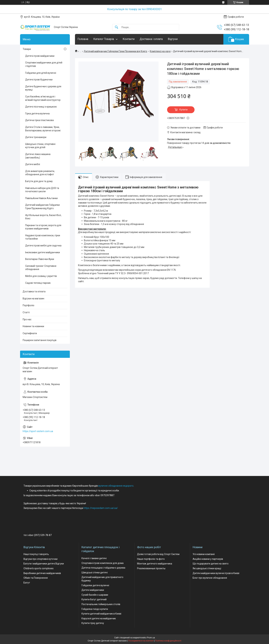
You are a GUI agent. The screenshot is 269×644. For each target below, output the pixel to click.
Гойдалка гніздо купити (95, 609)
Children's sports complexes (39, 568)
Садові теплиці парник (38, 283)
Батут (27, 583)
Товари (27, 49)
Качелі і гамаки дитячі (94, 558)
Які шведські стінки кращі (207, 568)
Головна (83, 39)
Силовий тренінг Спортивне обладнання (41, 268)
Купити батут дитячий (94, 599)
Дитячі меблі (33, 164)
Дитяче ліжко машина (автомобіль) (38, 156)
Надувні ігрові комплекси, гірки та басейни (43, 237)
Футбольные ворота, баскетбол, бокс (43, 217)
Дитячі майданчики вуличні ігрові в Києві (216, 573)
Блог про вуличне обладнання (210, 578)
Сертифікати (30, 333)
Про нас (27, 319)
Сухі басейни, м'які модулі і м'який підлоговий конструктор (43, 98)
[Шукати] (116, 27)
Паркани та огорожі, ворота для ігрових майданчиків (43, 227)
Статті (26, 312)
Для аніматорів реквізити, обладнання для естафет (40, 173)
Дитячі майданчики (93, 590)
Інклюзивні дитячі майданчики (43, 252)
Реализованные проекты (151, 568)
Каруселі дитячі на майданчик (99, 618)
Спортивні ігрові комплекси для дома (103, 563)
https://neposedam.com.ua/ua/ (101, 508)
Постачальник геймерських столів (101, 604)
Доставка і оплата (151, 39)
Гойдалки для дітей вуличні (41, 73)
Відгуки (173, 39)
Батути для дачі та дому (39, 181)
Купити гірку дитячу (93, 623)
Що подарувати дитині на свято (211, 564)
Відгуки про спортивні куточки (40, 559)
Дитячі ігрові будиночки (39, 80)
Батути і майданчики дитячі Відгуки (44, 564)
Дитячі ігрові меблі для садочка (43, 246)
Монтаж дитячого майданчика (155, 564)
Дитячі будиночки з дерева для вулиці (43, 88)
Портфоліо (28, 305)
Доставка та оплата (34, 291)
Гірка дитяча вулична (37, 114)
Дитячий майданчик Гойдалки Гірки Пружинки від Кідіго (115, 51)
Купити (183, 110)
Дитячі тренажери (36, 137)
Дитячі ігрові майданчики (40, 56)
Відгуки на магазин (33, 299)
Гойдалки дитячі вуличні (95, 585)
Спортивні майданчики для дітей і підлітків (44, 64)
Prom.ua (151, 638)
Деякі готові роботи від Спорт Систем (158, 554)
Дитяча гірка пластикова (39, 120)
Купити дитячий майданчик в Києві (101, 614)
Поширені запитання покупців (40, 340)
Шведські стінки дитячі (95, 573)
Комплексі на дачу (160, 51)
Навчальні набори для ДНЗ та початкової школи (42, 190)
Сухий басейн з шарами (95, 595)
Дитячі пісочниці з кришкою (41, 107)
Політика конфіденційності (168, 641)
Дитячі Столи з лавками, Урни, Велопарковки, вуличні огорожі (43, 129)
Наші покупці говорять (36, 554)
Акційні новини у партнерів (208, 559)
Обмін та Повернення (36, 578)
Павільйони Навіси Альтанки (41, 198)
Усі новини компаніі (204, 554)
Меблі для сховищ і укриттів (41, 276)
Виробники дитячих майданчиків (42, 573)
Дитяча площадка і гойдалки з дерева (103, 568)
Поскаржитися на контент (141, 641)
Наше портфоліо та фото (151, 559)
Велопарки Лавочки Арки (40, 259)
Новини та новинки (33, 326)
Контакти (129, 39)
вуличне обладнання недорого (116, 486)
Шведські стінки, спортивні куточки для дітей (40, 146)
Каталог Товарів (104, 39)
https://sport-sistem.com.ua (38, 431)
